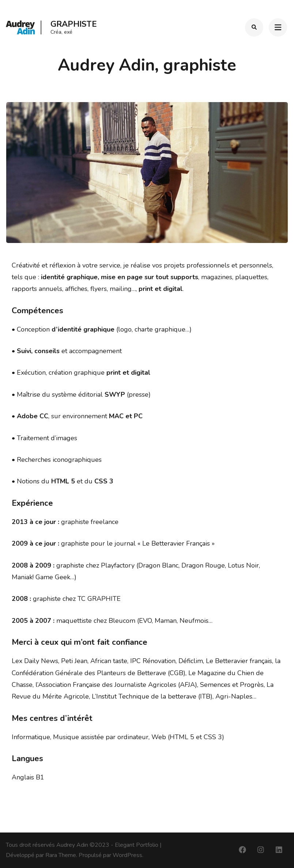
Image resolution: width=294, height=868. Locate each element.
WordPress (127, 855)
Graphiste (74, 24)
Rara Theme (61, 855)
